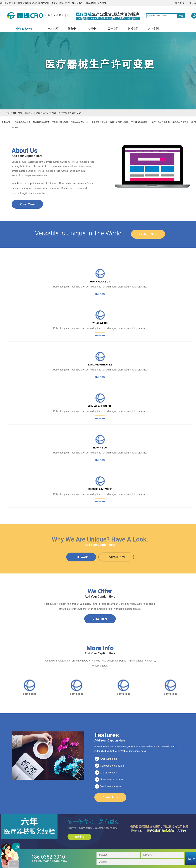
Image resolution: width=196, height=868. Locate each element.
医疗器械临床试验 (41, 122)
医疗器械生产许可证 (46, 113)
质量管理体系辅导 (99, 122)
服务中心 (73, 29)
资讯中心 (93, 29)
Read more (100, 294)
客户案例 (153, 29)
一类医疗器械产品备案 (160, 122)
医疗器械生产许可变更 (70, 113)
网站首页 (53, 29)
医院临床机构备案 (60, 122)
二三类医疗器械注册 (21, 122)
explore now (148, 234)
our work (81, 557)
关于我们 (113, 29)
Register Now (116, 557)
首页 (20, 113)
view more (27, 204)
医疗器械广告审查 (180, 122)
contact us (110, 797)
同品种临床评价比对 (80, 122)
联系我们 (133, 29)
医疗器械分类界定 (139, 122)
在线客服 (180, 3)
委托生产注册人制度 (119, 122)
